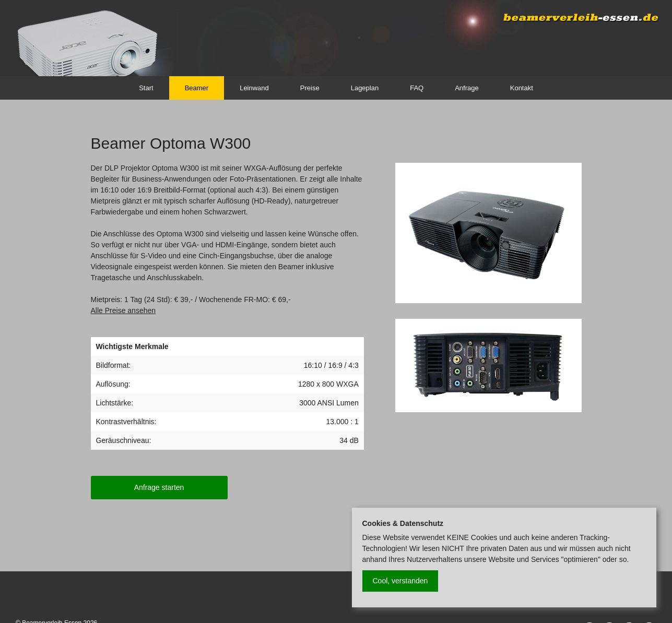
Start (146, 88)
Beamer (197, 88)
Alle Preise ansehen (123, 310)
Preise (310, 88)
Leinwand (254, 88)
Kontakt (522, 88)
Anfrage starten (159, 487)
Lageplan (365, 88)
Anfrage (467, 88)
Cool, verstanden (400, 581)
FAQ (417, 88)
